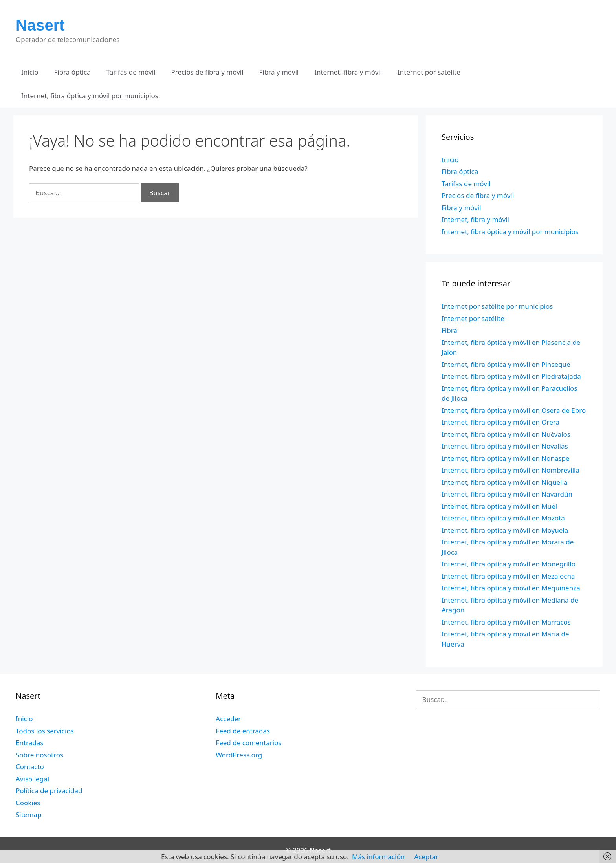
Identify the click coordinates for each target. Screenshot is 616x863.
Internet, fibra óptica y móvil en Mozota (503, 518)
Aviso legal (32, 779)
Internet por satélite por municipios (497, 306)
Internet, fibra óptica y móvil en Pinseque (506, 364)
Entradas (29, 743)
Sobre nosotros (39, 755)
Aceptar (426, 857)
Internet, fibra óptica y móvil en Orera (500, 422)
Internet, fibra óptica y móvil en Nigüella (504, 482)
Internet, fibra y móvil (348, 72)
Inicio (30, 72)
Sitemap (28, 814)
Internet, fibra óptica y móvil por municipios (90, 96)
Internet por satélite (429, 72)
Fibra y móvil (279, 72)
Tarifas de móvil (131, 72)
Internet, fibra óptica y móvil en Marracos (506, 622)
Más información (378, 857)
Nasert (40, 25)
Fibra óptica (72, 72)
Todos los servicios (45, 731)
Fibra (449, 330)
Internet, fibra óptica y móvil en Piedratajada (511, 376)
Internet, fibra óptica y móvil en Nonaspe (506, 458)
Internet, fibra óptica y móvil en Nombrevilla (511, 470)
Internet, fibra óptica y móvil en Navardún (507, 494)
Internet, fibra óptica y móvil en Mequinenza (511, 588)
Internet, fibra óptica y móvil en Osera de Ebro (514, 410)
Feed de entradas (243, 731)
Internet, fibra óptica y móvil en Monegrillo (509, 564)
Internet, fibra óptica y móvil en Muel (499, 506)
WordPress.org (239, 755)
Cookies (28, 803)
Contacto (30, 767)
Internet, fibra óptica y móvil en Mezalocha (508, 576)
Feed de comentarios (248, 743)
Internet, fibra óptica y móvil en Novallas (505, 446)
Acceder (228, 719)
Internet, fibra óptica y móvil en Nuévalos (506, 434)
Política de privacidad (49, 791)
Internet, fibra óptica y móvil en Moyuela (505, 530)
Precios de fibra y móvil (207, 72)
